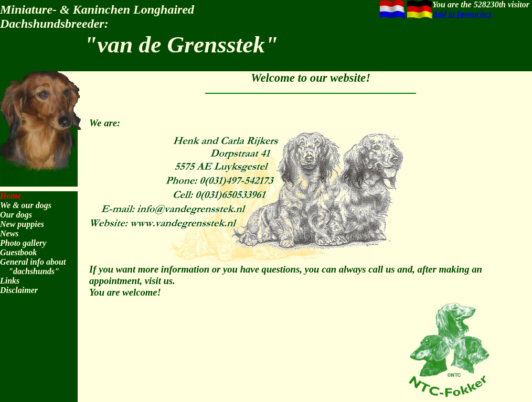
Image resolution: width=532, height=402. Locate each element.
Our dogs (16, 215)
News (9, 233)
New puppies (22, 224)
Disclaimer (19, 290)
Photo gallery (23, 243)
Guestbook (18, 252)
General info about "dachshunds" (33, 267)
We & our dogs (26, 205)
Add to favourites (462, 14)
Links (10, 281)
